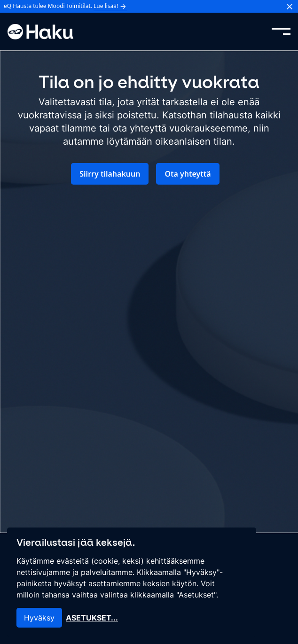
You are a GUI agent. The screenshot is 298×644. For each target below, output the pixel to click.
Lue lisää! (110, 6)
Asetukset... (92, 618)
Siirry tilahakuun (110, 174)
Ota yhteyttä (188, 174)
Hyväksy (39, 618)
